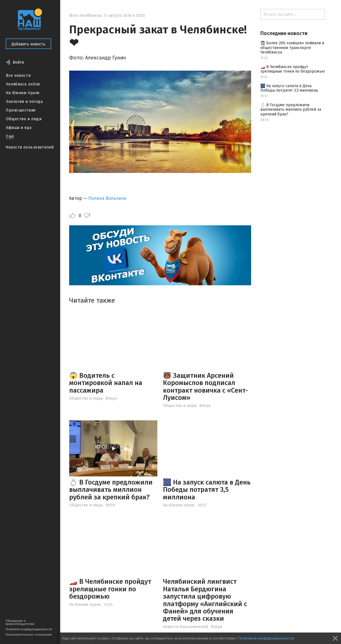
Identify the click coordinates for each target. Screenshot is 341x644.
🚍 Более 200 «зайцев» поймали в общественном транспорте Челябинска (292, 48)
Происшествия (21, 110)
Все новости (18, 76)
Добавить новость (28, 44)
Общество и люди (24, 119)
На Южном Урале (23, 93)
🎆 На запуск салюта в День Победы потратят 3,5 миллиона (207, 490)
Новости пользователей (30, 147)
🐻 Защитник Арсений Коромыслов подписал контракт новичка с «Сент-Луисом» (205, 387)
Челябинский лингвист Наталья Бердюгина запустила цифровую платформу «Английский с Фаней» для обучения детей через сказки (205, 600)
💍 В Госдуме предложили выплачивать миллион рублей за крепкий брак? (111, 490)
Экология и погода (24, 102)
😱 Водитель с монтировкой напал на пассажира (106, 383)
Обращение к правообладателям (20, 622)
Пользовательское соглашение (29, 635)
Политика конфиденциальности (29, 629)
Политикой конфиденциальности (266, 638)
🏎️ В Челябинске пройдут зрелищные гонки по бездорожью (110, 589)
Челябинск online (23, 84)
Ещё (10, 136)
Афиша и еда (19, 128)
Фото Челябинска (85, 16)
